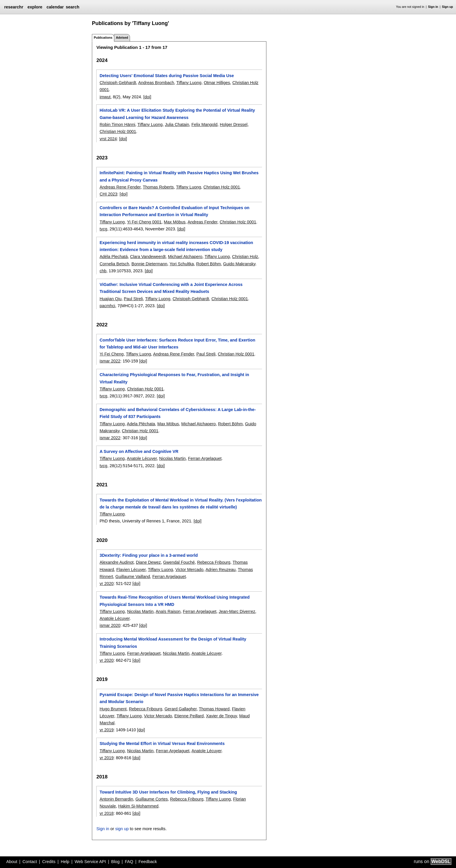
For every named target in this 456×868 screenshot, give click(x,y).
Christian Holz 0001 (118, 131)
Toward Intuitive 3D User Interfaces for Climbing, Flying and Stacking (168, 792)
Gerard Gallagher (181, 709)
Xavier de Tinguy (221, 716)
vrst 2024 (108, 139)
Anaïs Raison (168, 611)
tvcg (103, 229)
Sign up (448, 7)
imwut (105, 97)
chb (103, 271)
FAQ (129, 862)
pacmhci (107, 306)
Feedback (148, 862)
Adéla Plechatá (114, 257)
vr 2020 (106, 584)
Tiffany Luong (189, 83)
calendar (55, 7)
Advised (122, 38)
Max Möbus (174, 222)
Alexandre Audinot (116, 562)
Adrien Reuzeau (221, 570)
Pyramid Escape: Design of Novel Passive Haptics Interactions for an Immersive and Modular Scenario (179, 698)
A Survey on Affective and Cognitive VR (139, 451)
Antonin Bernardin (116, 799)
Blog (115, 862)
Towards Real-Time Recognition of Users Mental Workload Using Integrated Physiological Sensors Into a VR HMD (174, 601)
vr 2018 (106, 813)
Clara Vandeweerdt (148, 257)
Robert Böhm (208, 264)
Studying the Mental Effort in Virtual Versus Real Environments (162, 744)
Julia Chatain (177, 124)
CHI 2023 (108, 194)
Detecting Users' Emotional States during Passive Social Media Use (167, 76)
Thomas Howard (214, 709)
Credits (49, 862)
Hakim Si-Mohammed (138, 806)
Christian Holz (245, 257)
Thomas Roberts (158, 187)
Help (65, 862)
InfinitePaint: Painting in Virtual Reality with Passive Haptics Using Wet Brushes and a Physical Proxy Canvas (179, 176)
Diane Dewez (148, 562)
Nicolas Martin (172, 458)
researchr (14, 7)
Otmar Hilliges (217, 83)
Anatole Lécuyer (142, 458)
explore (35, 7)
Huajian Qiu (110, 299)
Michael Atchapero (185, 257)
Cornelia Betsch (114, 264)
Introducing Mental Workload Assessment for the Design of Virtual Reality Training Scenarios (173, 643)
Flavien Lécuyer (131, 570)
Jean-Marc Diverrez (237, 611)
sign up (122, 829)
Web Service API (90, 862)
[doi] (147, 97)
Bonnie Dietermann (149, 264)
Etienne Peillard (189, 716)
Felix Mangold (204, 124)
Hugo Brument (113, 709)
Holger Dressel (234, 124)
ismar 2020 (110, 625)
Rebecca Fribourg (214, 562)
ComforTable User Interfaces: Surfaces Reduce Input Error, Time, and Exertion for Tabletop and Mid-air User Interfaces (177, 344)
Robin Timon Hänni (117, 124)
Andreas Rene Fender (120, 187)
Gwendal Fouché (179, 562)
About (12, 862)
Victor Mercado (189, 570)
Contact (30, 862)
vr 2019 (106, 730)
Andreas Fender (202, 222)
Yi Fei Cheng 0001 (144, 222)
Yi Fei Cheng (112, 354)
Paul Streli (133, 299)
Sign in (433, 7)
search (72, 7)
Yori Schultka (182, 264)
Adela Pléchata (141, 424)
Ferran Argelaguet (205, 458)
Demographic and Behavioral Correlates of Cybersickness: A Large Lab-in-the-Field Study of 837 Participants (178, 413)
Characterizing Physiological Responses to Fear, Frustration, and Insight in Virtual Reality (174, 378)
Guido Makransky (239, 264)
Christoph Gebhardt (118, 83)
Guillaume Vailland (133, 577)
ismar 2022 (110, 361)
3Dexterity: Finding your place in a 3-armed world (148, 555)
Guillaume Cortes (152, 799)
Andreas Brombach (156, 83)
